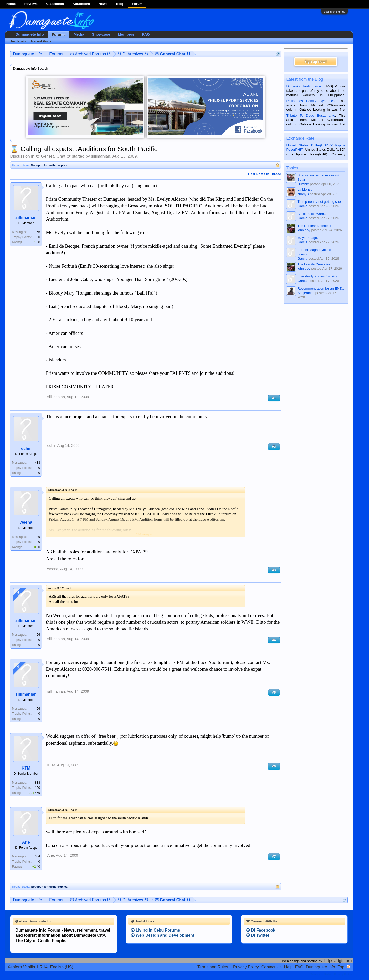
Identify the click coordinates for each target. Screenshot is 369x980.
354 (37, 856)
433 (37, 463)
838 (37, 783)
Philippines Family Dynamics (310, 101)
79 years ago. (308, 238)
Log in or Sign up (335, 12)
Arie (26, 842)
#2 (274, 447)
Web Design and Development (163, 935)
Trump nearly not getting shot (319, 202)
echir (26, 448)
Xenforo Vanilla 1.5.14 (27, 967)
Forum (137, 4)
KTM (26, 768)
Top (341, 967)
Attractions (81, 4)
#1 (274, 398)
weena (26, 522)
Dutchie (303, 184)
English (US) (62, 967)
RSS (348, 966)
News (103, 4)
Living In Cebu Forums (156, 930)
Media (79, 34)
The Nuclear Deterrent (314, 226)
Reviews (31, 4)
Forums (59, 35)
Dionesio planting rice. (304, 86)
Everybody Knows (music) (317, 276)
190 (37, 788)
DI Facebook (261, 930)
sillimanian (101, 156)
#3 (274, 570)
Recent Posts (41, 41)
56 (38, 232)
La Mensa (305, 190)
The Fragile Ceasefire (314, 264)
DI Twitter (258, 935)
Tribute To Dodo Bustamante (311, 115)
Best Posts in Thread (265, 174)
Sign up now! (316, 61)
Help (288, 967)
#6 (274, 766)
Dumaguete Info (30, 34)
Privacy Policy (246, 967)
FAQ (146, 34)
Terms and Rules (213, 967)
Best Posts (18, 41)
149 (37, 537)
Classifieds (55, 4)
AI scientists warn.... (312, 214)
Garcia (302, 206)
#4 (274, 640)
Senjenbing (306, 293)
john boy (304, 230)
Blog (120, 4)
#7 (274, 857)
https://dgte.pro (338, 961)
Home (11, 4)
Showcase (101, 34)
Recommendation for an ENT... (321, 289)
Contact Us (271, 967)
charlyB (303, 194)
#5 (274, 693)
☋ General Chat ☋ (53, 156)
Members (126, 34)
